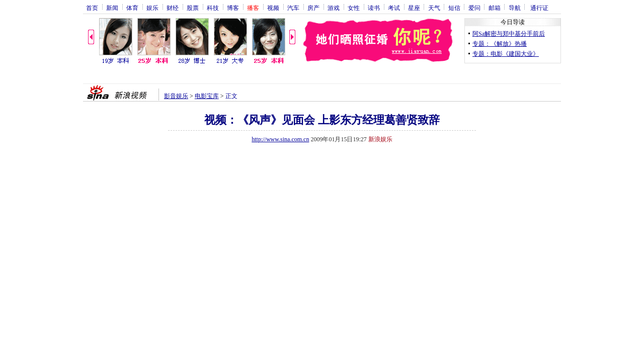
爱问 (474, 8)
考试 (394, 8)
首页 (92, 8)
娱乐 (152, 8)
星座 (414, 8)
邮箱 (495, 8)
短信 (454, 8)
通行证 (539, 8)
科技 (213, 8)
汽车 (293, 8)
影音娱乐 (176, 96)
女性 (354, 8)
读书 (374, 8)
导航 (515, 8)
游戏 (334, 8)
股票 (193, 8)
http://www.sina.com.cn (280, 139)
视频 (273, 8)
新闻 (112, 8)
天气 (434, 8)
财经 (173, 8)
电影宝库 (207, 96)
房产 (313, 8)
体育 (132, 8)
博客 (233, 8)
